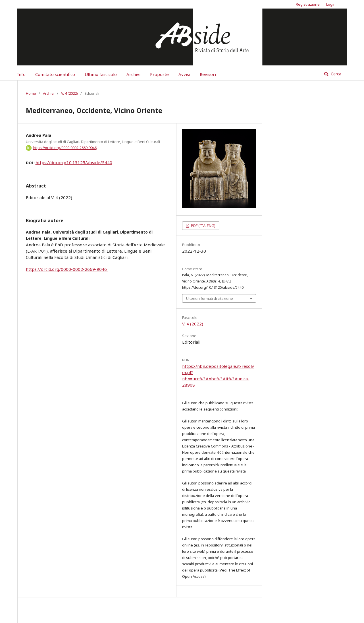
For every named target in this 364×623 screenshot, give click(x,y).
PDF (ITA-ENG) (203, 226)
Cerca (335, 74)
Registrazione (308, 4)
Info (21, 74)
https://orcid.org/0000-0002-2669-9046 (65, 148)
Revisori (208, 74)
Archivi (133, 74)
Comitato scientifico (55, 74)
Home (31, 93)
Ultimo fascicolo (101, 74)
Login (331, 4)
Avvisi (184, 74)
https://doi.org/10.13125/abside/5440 (74, 162)
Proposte (159, 74)
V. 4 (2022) (69, 93)
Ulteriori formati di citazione (210, 298)
